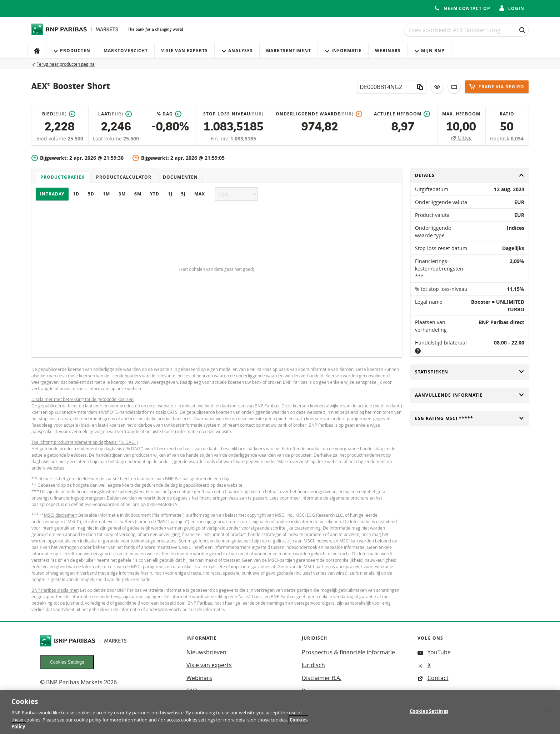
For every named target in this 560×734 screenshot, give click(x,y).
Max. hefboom (461, 114)
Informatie (343, 51)
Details (470, 175)
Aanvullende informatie (470, 395)
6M (138, 194)
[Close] (549, 716)
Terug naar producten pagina (66, 64)
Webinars (388, 51)
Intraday (52, 194)
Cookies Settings (67, 662)
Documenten (180, 177)
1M (106, 194)
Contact (433, 678)
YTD (155, 194)
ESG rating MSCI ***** (470, 418)
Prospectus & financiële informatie (348, 652)
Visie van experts (184, 51)
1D (76, 194)
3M (122, 194)
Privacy (311, 691)
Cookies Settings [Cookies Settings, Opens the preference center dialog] (429, 716)
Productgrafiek (62, 177)
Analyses (237, 51)
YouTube (434, 652)
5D (91, 194)
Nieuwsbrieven (206, 652)
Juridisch (313, 665)
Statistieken (470, 372)
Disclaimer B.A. (322, 678)
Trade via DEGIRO (497, 87)
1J (170, 194)
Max (200, 194)
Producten (72, 51)
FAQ (192, 691)
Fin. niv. (221, 138)
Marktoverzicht (126, 51)
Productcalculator (124, 177)
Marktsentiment (289, 51)
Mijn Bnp (429, 51)
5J (183, 194)
